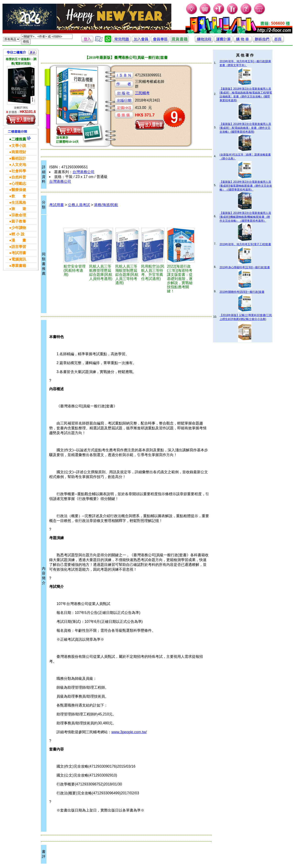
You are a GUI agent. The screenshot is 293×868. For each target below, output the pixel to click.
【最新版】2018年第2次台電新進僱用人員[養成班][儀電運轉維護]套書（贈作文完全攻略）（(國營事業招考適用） (246, 186)
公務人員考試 (79, 205)
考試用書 (56, 205)
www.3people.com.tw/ (129, 732)
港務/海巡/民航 (106, 205)
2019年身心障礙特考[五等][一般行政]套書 (245, 267)
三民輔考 (142, 93)
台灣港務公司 (83, 172)
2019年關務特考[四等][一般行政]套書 (242, 292)
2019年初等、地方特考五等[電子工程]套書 (245, 244)
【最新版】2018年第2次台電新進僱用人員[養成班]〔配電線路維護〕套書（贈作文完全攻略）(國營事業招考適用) (245, 128)
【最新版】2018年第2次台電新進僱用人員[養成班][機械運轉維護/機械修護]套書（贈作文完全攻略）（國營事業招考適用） (245, 217)
